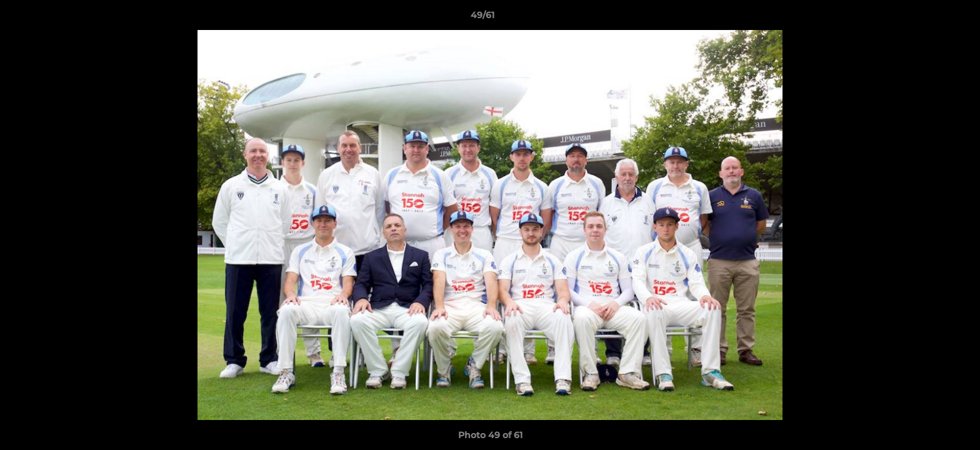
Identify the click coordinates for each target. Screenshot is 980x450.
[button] (927, 18)
